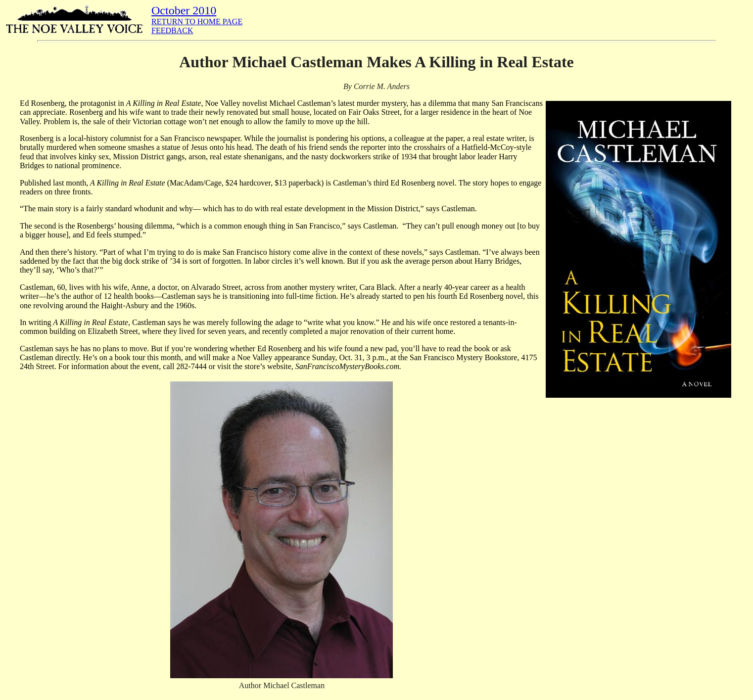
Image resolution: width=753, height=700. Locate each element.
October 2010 (184, 10)
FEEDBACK (172, 30)
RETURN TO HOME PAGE (197, 22)
